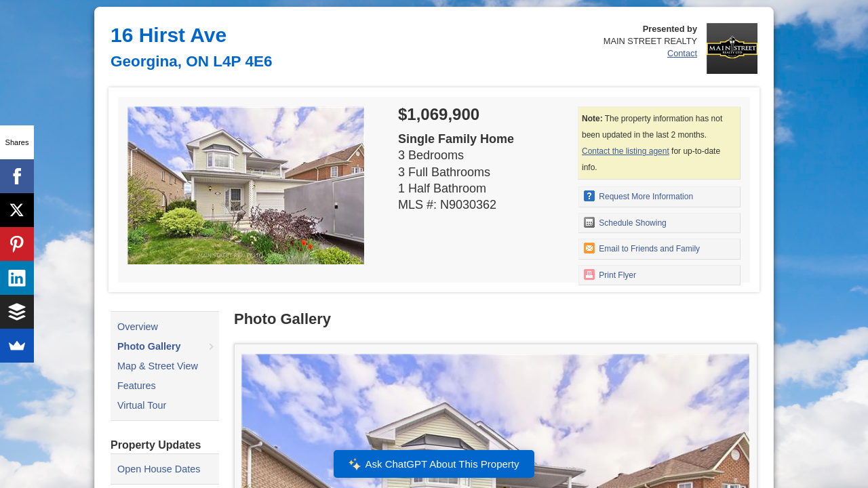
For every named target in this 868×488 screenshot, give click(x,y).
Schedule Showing (625, 222)
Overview (138, 327)
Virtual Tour (142, 405)
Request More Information (638, 196)
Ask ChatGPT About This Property (434, 464)
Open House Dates (159, 469)
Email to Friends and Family (642, 248)
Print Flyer (610, 274)
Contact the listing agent (626, 151)
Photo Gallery (149, 346)
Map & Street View (158, 366)
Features (137, 386)
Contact (682, 53)
